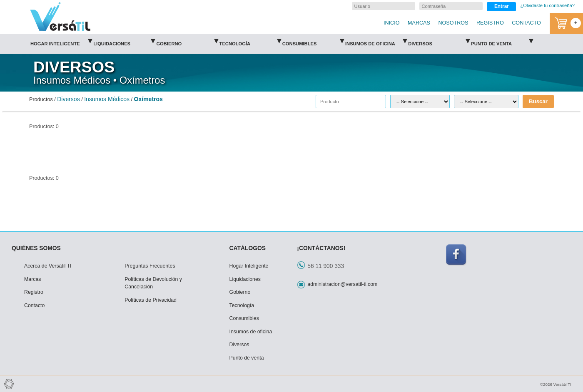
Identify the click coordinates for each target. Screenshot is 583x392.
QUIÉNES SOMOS (36, 248)
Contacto (34, 305)
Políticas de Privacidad (151, 300)
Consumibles (313, 41)
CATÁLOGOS (248, 248)
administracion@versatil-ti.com (342, 284)
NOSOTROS (453, 23)
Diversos (439, 41)
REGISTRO (490, 23)
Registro (34, 292)
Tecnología (250, 41)
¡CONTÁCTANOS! (321, 248)
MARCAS (419, 23)
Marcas (32, 279)
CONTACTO (526, 23)
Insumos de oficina (376, 41)
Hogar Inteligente (61, 41)
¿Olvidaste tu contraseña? (547, 5)
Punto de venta (502, 41)
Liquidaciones (124, 41)
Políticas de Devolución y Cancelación (153, 283)
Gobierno (187, 41)
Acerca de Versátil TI (48, 266)
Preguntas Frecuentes (150, 266)
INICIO (391, 23)
